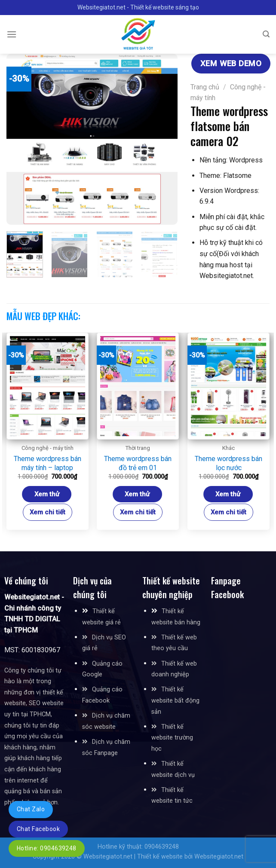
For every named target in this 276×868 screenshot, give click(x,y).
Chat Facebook (38, 829)
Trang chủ (205, 87)
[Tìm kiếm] (266, 34)
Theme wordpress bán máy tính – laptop (48, 463)
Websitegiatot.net (108, 857)
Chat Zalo (31, 809)
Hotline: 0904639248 (47, 848)
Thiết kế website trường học (172, 738)
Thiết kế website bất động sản (175, 700)
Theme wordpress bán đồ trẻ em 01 (138, 463)
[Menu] (12, 34)
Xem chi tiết (48, 512)
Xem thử (47, 494)
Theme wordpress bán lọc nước (228, 463)
